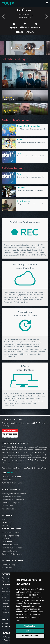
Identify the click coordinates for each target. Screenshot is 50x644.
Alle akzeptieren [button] (30, 626)
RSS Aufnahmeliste (9, 551)
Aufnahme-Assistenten (11, 532)
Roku (4, 597)
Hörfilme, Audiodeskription (12, 548)
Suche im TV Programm (11, 503)
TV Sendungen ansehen (11, 497)
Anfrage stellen (8, 640)
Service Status (7, 480)
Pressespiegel (7, 626)
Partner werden (8, 581)
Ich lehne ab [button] (30, 631)
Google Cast (7, 604)
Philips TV (6, 613)
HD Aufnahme (8, 542)
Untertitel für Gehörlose (12, 545)
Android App (7, 568)
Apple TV (5, 594)
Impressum (6, 525)
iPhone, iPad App (9, 565)
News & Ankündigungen (11, 477)
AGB (4, 519)
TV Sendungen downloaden (13, 500)
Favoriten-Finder (8, 539)
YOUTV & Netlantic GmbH (12, 483)
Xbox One (6, 601)
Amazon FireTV (8, 588)
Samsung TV (7, 607)
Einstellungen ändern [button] (30, 636)
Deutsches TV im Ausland (12, 554)
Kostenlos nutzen (9, 509)
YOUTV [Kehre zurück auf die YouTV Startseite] (8, 3)
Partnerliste (6, 578)
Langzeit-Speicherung (11, 536)
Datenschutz (7, 522)
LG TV (4, 610)
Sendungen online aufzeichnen (14, 493)
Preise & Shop (7, 506)
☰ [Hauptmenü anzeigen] (47, 3)
